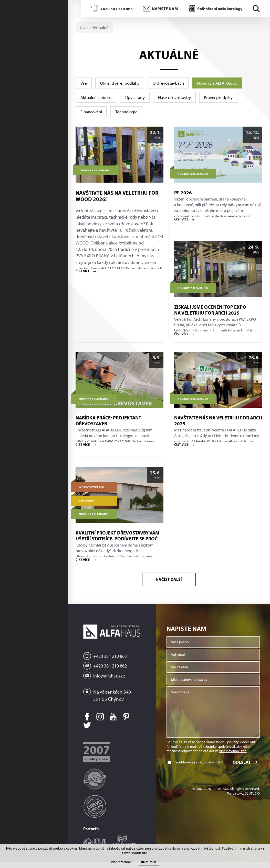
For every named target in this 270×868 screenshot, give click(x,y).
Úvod (85, 27)
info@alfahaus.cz (110, 681)
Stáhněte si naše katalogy (220, 9)
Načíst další (169, 586)
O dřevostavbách (176, 83)
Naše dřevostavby (183, 99)
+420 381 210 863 (116, 9)
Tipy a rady (140, 99)
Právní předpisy (230, 99)
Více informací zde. (233, 758)
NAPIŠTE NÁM (165, 9)
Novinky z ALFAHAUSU (229, 83)
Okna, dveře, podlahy (124, 83)
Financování (93, 115)
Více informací (122, 862)
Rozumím (149, 862)
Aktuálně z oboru (98, 99)
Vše (85, 83)
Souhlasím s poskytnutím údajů (199, 769)
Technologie (132, 115)
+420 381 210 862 (112, 672)
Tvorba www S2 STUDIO (242, 801)
